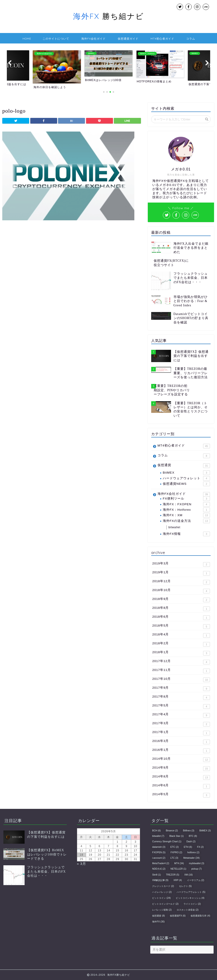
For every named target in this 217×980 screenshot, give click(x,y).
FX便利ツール (186, 499)
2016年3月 (181, 742)
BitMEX (186, 473)
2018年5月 (181, 626)
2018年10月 (181, 591)
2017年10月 (181, 680)
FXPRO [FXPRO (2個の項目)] (176, 852)
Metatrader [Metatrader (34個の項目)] (191, 858)
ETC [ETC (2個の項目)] (174, 847)
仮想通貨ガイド (128, 39)
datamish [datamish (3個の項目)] (159, 847)
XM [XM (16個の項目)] (188, 875)
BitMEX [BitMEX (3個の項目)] (205, 831)
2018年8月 (181, 609)
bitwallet (174, 527)
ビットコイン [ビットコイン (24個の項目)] (161, 898)
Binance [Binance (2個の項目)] (172, 831)
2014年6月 (181, 786)
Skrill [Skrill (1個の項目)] (156, 875)
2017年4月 (181, 715)
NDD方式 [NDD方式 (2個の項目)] (159, 869)
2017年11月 (181, 671)
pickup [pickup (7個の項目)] (197, 869)
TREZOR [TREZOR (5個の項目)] (173, 875)
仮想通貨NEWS (186, 484)
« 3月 (82, 864)
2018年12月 (181, 582)
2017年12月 (181, 662)
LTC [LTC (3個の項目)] (174, 858)
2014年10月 (181, 759)
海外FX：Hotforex (186, 510)
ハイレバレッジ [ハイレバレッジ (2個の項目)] (162, 892)
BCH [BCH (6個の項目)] (156, 831)
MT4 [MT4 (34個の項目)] (179, 863)
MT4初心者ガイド (162, 39)
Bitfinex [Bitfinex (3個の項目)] (189, 831)
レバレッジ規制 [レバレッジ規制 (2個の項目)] (162, 910)
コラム (191, 39)
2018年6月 (181, 617)
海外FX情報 (186, 534)
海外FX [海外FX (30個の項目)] (158, 922)
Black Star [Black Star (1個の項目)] (177, 836)
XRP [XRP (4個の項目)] (178, 880)
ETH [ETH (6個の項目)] (188, 847)
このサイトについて (56, 39)
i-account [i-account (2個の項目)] (159, 858)
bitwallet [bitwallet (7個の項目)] (158, 836)
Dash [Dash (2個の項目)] (191, 842)
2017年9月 (181, 688)
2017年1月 (181, 733)
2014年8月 (181, 777)
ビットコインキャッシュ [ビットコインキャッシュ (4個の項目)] (190, 898)
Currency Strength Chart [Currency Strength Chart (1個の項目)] (167, 842)
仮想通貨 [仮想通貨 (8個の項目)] (158, 916)
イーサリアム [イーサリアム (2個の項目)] (196, 880)
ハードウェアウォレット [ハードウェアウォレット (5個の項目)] (191, 892)
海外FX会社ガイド (93, 39)
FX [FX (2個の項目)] (200, 847)
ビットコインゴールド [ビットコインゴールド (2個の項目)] (165, 904)
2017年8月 (181, 697)
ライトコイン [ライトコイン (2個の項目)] (192, 904)
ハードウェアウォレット (186, 478)
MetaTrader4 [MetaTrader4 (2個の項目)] (161, 863)
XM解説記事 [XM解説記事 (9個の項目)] (160, 880)
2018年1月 (181, 653)
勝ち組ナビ (108, 16)
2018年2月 (181, 644)
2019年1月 (181, 573)
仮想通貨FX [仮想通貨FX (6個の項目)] (178, 916)
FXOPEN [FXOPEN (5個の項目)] (159, 852)
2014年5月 (181, 795)
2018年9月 (181, 600)
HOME (27, 39)
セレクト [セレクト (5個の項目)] (185, 886)
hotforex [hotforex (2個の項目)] (193, 852)
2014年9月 (181, 768)
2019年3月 (181, 564)
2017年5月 (181, 706)
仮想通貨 (184, 466)
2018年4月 (181, 635)
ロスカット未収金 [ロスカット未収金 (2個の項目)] (188, 910)
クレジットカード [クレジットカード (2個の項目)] (163, 886)
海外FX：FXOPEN (186, 504)
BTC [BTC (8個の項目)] (193, 836)
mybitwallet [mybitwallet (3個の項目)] (197, 863)
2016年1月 (181, 751)
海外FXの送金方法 (186, 521)
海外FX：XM (186, 515)
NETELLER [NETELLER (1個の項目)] (178, 869)
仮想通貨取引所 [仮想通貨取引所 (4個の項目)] (200, 916)
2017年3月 (181, 724)
